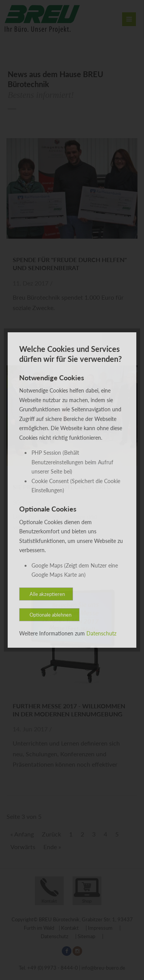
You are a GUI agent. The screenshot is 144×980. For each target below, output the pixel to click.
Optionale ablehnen (50, 615)
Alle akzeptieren (47, 594)
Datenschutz (101, 633)
